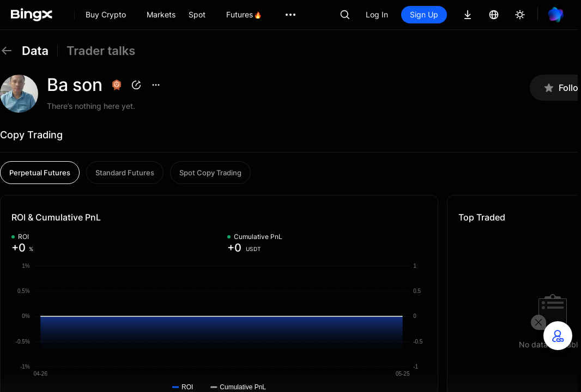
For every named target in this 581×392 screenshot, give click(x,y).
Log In (377, 14)
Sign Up (424, 14)
